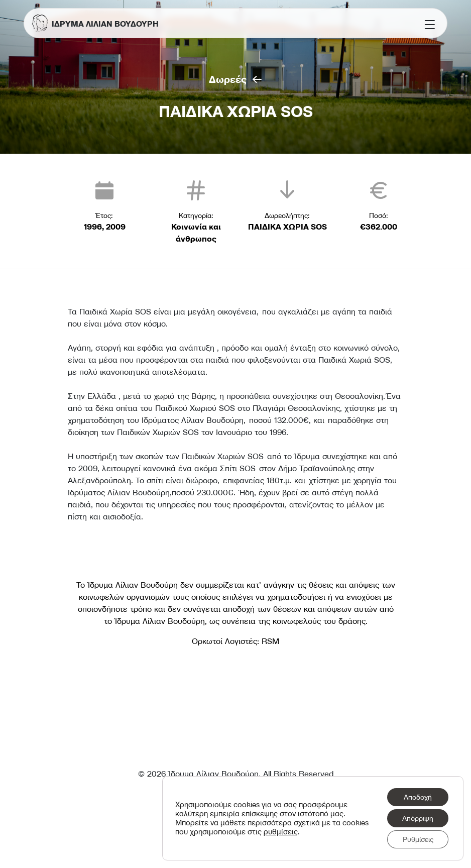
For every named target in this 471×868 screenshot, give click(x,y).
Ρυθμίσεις (418, 839)
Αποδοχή (418, 797)
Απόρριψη (418, 818)
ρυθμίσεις (281, 832)
